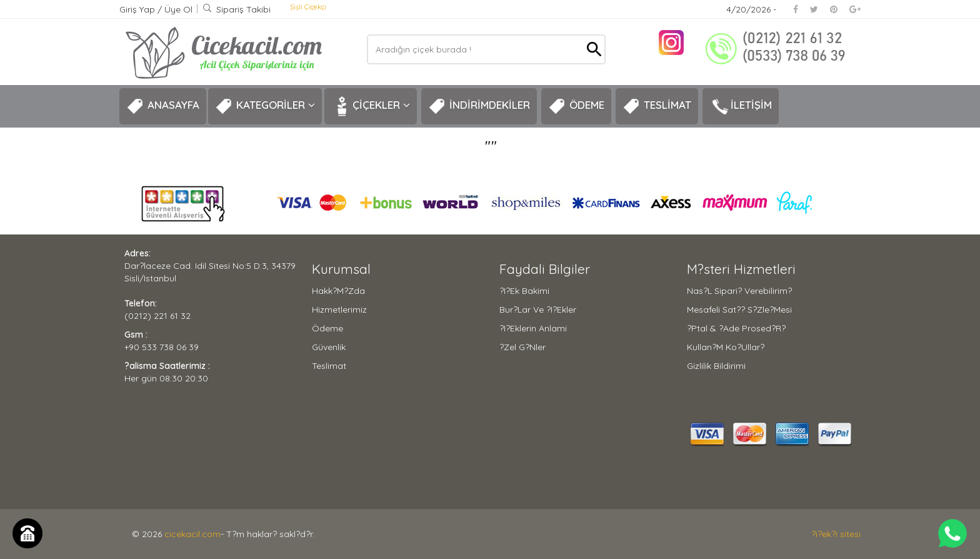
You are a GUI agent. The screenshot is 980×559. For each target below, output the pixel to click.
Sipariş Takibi (237, 9)
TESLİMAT (657, 106)
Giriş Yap (138, 9)
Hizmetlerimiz (339, 310)
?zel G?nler (522, 347)
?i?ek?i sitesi (836, 534)
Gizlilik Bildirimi (716, 366)
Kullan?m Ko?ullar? (726, 347)
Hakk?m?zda (338, 291)
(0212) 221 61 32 (157, 316)
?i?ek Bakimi (524, 291)
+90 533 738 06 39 (162, 347)
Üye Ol (178, 9)
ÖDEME (576, 106)
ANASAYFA (163, 106)
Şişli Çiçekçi (308, 7)
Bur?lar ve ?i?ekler (538, 310)
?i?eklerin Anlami (533, 328)
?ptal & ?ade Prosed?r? (736, 328)
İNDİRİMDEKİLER (479, 106)
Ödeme (327, 328)
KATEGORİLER (265, 106)
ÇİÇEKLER (371, 106)
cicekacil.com (192, 534)
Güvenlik (329, 347)
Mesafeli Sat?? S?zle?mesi (739, 310)
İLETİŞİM (741, 106)
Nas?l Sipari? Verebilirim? (739, 291)
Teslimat (329, 366)
